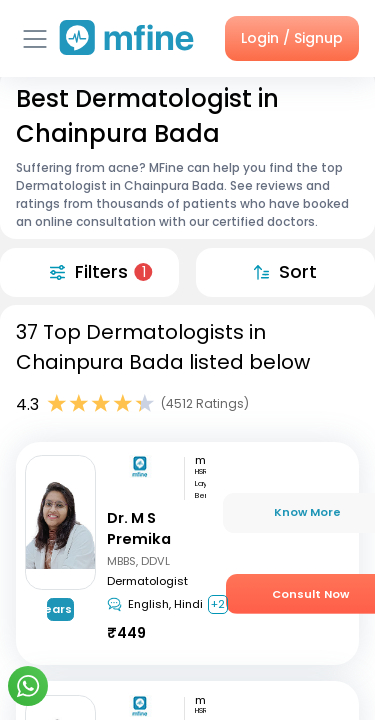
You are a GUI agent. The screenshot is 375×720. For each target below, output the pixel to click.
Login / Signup (292, 38)
